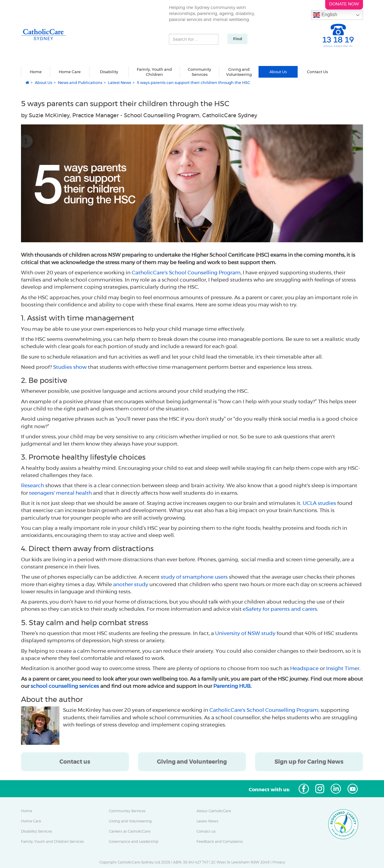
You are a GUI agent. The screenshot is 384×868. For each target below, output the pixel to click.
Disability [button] (109, 72)
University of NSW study (245, 633)
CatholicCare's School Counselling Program (186, 273)
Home (36, 72)
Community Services (127, 811)
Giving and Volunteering (130, 821)
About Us (43, 82)
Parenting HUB (232, 686)
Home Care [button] (70, 72)
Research (33, 485)
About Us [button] (278, 72)
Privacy (279, 862)
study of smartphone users (194, 577)
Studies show (70, 367)
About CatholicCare (214, 811)
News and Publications (80, 82)
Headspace (304, 668)
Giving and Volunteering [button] (239, 72)
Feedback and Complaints (220, 842)
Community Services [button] (199, 72)
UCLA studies (319, 503)
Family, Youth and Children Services (52, 842)
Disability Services (37, 831)
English (325, 15)
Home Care (31, 821)
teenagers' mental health (60, 493)
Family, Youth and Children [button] (154, 72)
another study (131, 584)
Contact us (206, 831)
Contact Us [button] (317, 72)
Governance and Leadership (134, 842)
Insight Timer (343, 668)
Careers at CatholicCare (130, 831)
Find (238, 39)
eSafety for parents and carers (280, 609)
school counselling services (65, 686)
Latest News (120, 82)
